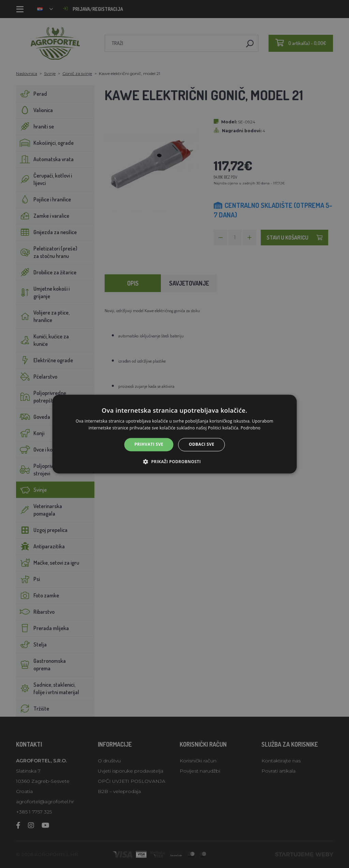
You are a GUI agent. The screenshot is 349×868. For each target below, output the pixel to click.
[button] (174, 461)
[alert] (174, 434)
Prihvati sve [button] (149, 445)
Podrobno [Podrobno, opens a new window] (251, 428)
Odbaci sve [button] (202, 445)
